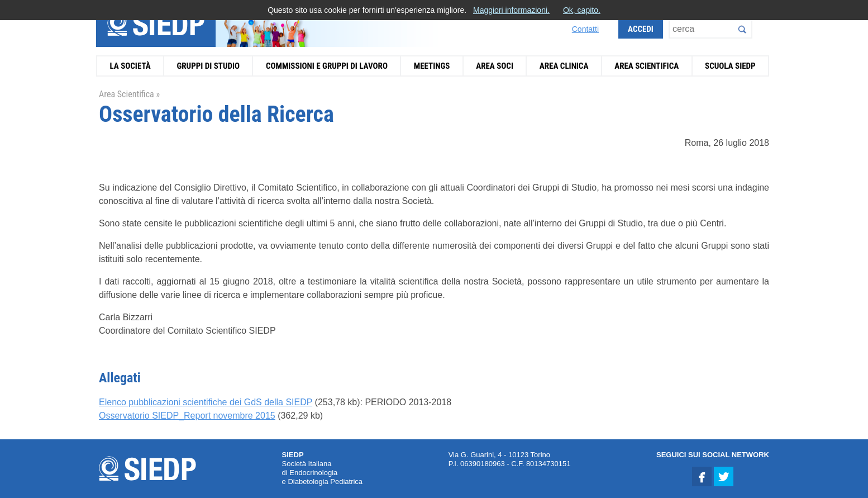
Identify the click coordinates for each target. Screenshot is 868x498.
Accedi (641, 29)
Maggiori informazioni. (511, 10)
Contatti (585, 29)
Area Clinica (564, 66)
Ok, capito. (582, 10)
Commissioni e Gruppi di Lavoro (327, 66)
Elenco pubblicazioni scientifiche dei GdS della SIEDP (206, 402)
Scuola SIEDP (730, 66)
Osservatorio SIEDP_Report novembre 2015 (187, 416)
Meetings (432, 66)
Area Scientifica (647, 66)
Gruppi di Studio (208, 66)
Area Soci (495, 66)
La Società (130, 66)
